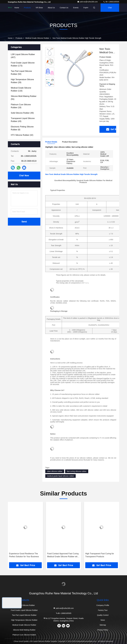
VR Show (39, 8)
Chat (110, 8)
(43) (23, 120)
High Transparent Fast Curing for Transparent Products (100, 555)
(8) (22, 128)
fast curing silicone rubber (77, 471)
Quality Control (103, 615)
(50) (21, 73)
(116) (21, 89)
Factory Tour (103, 610)
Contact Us (64, 8)
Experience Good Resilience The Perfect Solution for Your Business (24, 555)
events (76, 8)
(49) (22, 113)
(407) (23, 56)
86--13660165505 (111, 2)
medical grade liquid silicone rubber (60, 476)
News (103, 620)
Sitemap (103, 625)
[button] (50, 85)
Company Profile (103, 605)
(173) (23, 64)
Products (27, 8)
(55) (24, 98)
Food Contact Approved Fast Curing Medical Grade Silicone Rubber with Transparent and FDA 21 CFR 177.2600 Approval (63, 555)
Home (17, 8)
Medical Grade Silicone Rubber (37, 38)
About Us (51, 8)
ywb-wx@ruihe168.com (88, 2)
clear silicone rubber (55, 471)
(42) (22, 135)
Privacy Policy (103, 630)
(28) (22, 81)
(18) (21, 106)
